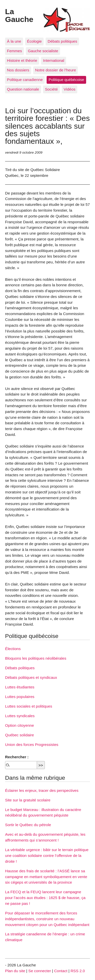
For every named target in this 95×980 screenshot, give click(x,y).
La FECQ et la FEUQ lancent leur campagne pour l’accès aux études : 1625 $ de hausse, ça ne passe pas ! (45, 898)
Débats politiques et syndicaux (31, 677)
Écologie (34, 41)
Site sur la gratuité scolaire (28, 800)
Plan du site (15, 971)
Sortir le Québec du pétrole (28, 825)
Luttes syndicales (20, 716)
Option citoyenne (20, 725)
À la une (14, 41)
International (54, 60)
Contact (61, 971)
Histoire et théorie (22, 60)
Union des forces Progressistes (32, 745)
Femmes (15, 51)
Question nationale (23, 89)
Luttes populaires (20, 697)
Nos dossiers (18, 70)
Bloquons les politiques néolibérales (36, 658)
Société (51, 89)
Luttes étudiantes (20, 687)
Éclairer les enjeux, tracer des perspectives (42, 790)
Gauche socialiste (43, 51)
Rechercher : (17, 757)
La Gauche (19, 15)
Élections (13, 649)
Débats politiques (62, 41)
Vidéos (69, 89)
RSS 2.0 (78, 971)
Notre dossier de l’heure (56, 70)
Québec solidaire (20, 735)
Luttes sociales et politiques (29, 706)
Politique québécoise (66, 80)
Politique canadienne (25, 80)
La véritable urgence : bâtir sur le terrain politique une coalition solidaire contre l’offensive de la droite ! (47, 856)
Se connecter (40, 971)
